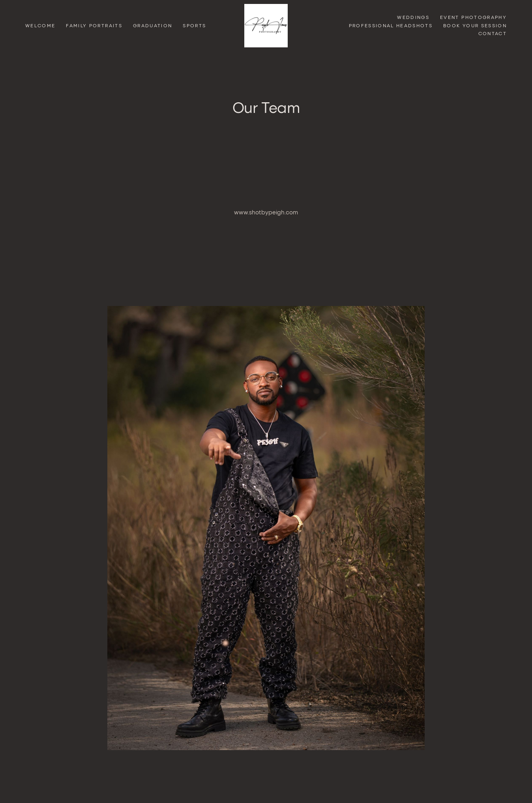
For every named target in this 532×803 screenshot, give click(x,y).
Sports (194, 25)
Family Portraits (94, 25)
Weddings (413, 17)
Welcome (40, 25)
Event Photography (473, 17)
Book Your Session (475, 25)
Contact (493, 33)
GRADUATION (153, 25)
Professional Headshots (391, 25)
